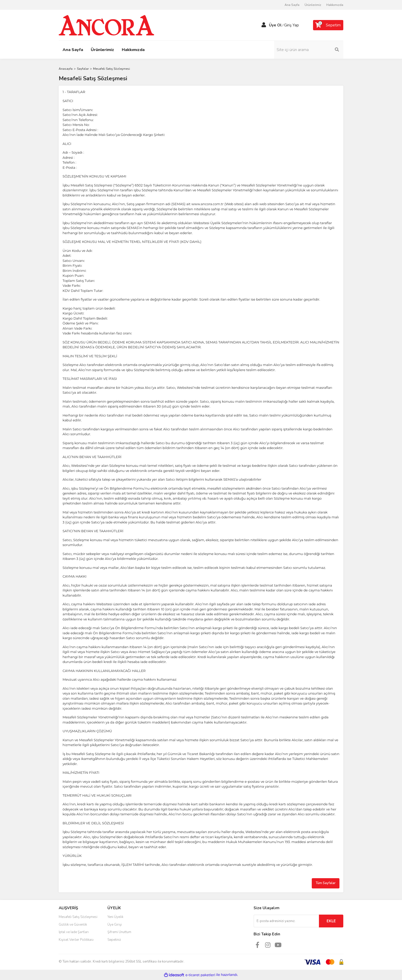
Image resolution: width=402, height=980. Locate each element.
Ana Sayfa (292, 5)
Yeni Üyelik (115, 917)
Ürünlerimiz (313, 5)
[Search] (309, 50)
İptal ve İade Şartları (74, 932)
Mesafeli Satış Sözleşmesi (78, 917)
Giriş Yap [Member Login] (292, 25)
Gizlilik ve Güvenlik (73, 925)
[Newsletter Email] (286, 921)
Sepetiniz (114, 940)
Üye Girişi (115, 925)
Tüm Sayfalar (326, 883)
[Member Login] (264, 25)
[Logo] (106, 25)
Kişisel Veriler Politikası (76, 940)
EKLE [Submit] (331, 921)
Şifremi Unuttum (119, 932)
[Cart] (328, 25)
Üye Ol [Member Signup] (275, 25)
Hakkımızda (335, 5)
